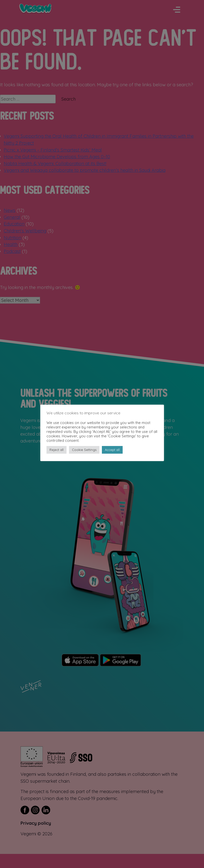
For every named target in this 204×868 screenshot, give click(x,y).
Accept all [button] (112, 450)
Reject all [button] (57, 450)
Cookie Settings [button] (84, 450)
